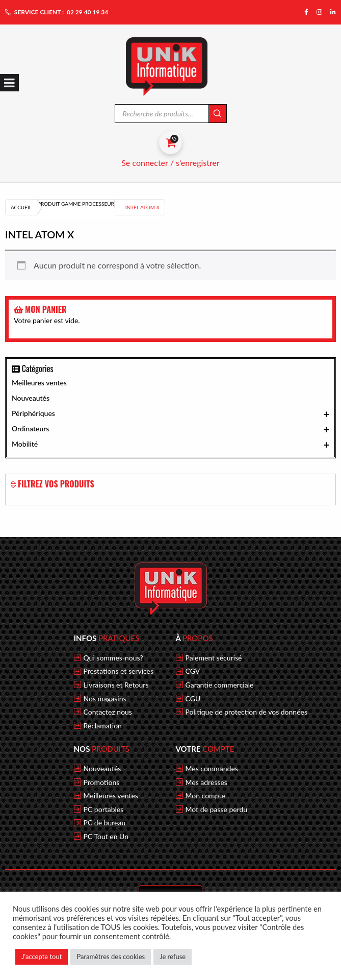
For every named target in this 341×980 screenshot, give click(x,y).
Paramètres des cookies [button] (111, 957)
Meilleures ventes (39, 383)
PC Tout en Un (106, 837)
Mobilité (170, 445)
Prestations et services (119, 671)
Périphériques (170, 414)
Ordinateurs (170, 429)
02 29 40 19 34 (87, 12)
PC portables (104, 810)
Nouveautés (31, 398)
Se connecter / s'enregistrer (170, 163)
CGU (193, 699)
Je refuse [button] (173, 957)
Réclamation (103, 726)
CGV (193, 671)
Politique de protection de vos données (247, 712)
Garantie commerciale (220, 685)
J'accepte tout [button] (42, 957)
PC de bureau (105, 823)
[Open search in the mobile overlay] (171, 114)
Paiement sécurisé (214, 658)
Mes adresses (206, 782)
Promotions (102, 782)
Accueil (21, 207)
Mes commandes (212, 769)
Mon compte (205, 796)
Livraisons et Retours (116, 685)
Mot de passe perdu (217, 810)
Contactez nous (108, 712)
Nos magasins (105, 699)
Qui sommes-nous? (113, 658)
